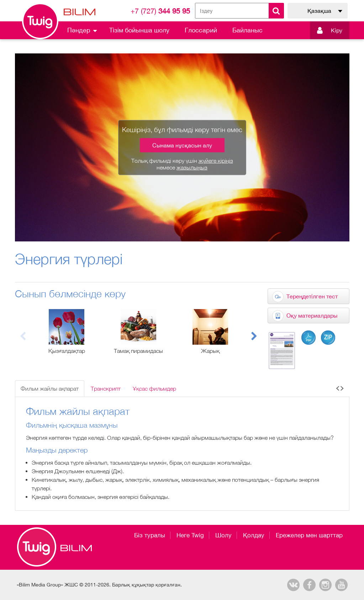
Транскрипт (106, 388)
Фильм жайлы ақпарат (50, 388)
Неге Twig (190, 535)
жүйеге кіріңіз (216, 161)
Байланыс (247, 30)
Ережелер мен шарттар (309, 535)
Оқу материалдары (312, 315)
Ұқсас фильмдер (154, 388)
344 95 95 (160, 11)
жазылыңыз (192, 167)
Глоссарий (201, 30)
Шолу (223, 535)
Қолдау (254, 535)
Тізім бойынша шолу (139, 30)
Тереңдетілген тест (312, 296)
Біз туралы (150, 535)
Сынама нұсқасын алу (182, 145)
